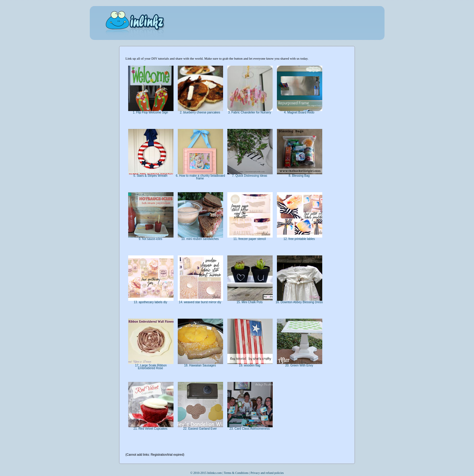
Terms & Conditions (236, 473)
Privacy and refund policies (267, 473)
